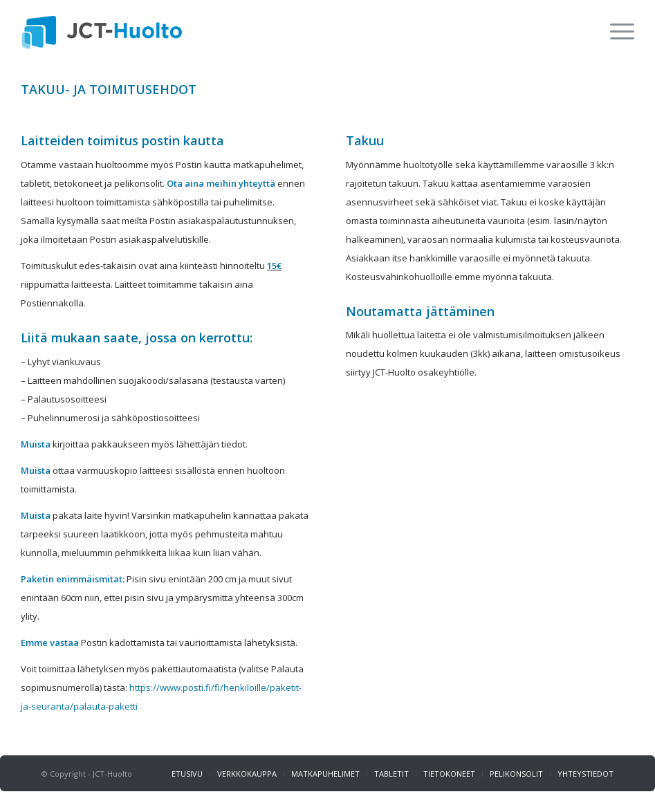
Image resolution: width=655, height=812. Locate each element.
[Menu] (615, 31)
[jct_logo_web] (102, 31)
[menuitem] (615, 31)
